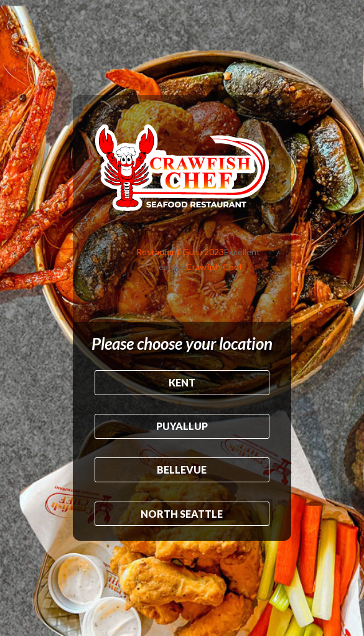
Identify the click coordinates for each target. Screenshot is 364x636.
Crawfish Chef (214, 267)
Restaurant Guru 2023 (180, 252)
